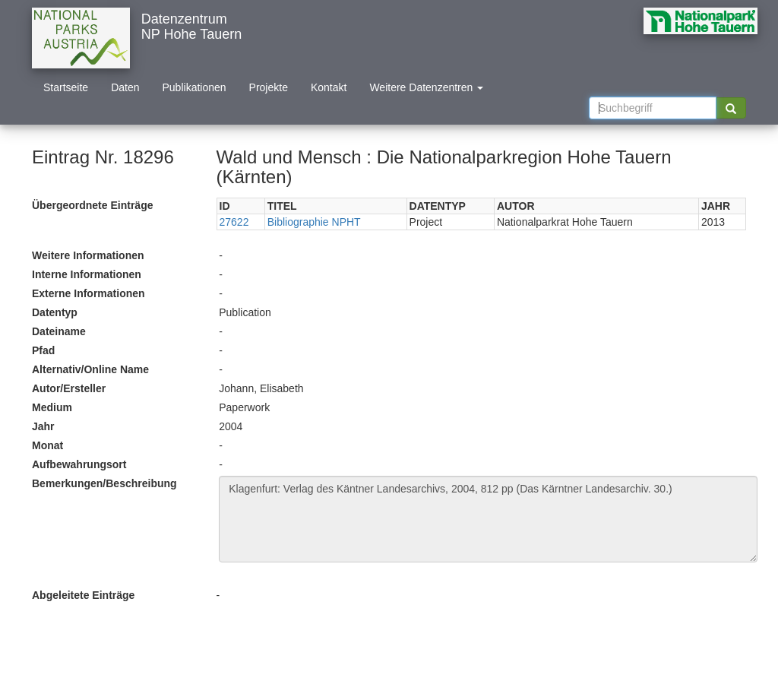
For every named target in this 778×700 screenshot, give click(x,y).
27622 (234, 222)
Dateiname (59, 331)
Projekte (269, 87)
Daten (125, 87)
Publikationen (194, 87)
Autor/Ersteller (69, 388)
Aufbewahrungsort (79, 464)
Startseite (66, 87)
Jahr (43, 426)
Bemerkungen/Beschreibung (104, 483)
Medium (52, 407)
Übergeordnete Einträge (92, 205)
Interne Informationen (87, 274)
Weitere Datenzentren (426, 87)
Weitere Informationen (88, 255)
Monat (47, 445)
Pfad (43, 350)
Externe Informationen (89, 293)
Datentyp (55, 312)
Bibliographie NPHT (314, 222)
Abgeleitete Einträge (83, 595)
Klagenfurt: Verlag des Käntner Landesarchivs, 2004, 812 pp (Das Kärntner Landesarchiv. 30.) (488, 519)
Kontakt (329, 87)
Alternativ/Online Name (90, 369)
